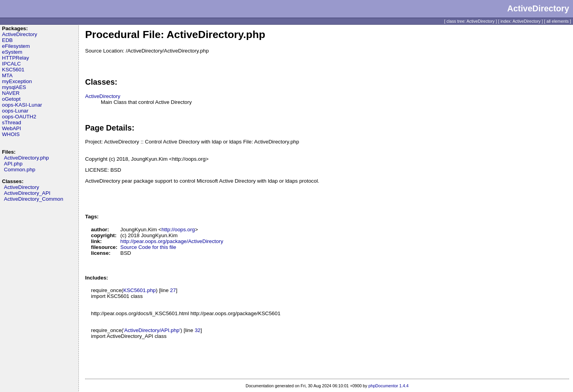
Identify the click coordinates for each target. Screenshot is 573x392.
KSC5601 (13, 70)
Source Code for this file (148, 247)
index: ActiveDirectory (520, 21)
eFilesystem (16, 46)
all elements (558, 21)
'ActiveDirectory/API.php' (152, 330)
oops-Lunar (15, 111)
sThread (12, 122)
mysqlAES (14, 87)
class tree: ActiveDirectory (471, 21)
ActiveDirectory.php (26, 158)
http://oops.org (178, 230)
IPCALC (11, 64)
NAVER (11, 93)
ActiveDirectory (20, 34)
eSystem (12, 52)
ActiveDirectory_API (27, 193)
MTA (7, 75)
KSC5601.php (139, 290)
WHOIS (11, 134)
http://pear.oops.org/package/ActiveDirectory (172, 241)
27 (173, 290)
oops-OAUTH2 (19, 117)
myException (17, 81)
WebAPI (12, 128)
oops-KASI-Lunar (22, 105)
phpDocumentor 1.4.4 (388, 386)
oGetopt (11, 99)
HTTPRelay (15, 58)
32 (197, 330)
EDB (7, 40)
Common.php (20, 170)
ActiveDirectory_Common (34, 199)
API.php (13, 164)
